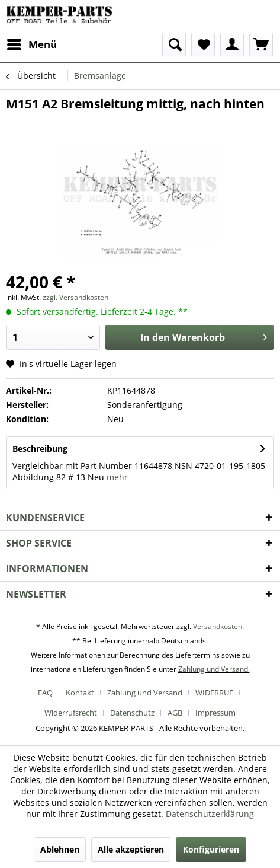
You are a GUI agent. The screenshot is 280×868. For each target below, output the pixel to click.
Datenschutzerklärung (210, 814)
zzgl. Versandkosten (75, 297)
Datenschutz (132, 713)
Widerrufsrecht (71, 713)
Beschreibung (40, 449)
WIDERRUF (214, 693)
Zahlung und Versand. (214, 669)
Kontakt (80, 693)
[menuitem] (31, 44)
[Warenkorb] (261, 44)
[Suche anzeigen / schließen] (174, 44)
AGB (175, 713)
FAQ (45, 693)
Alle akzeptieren (131, 849)
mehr (117, 477)
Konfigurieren (211, 849)
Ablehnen (60, 849)
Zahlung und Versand (145, 693)
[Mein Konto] (232, 44)
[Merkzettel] (203, 44)
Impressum (215, 713)
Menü (32, 43)
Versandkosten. (218, 626)
